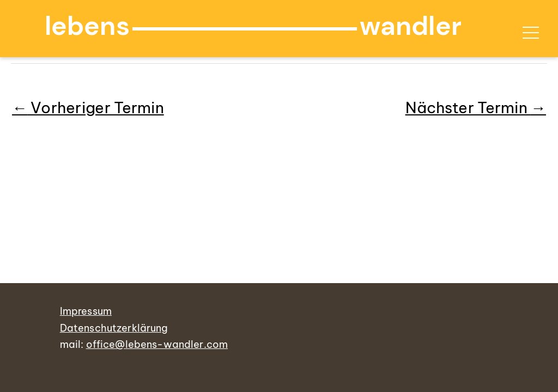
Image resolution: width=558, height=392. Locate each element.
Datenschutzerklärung (114, 328)
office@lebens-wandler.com (157, 344)
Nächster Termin (476, 108)
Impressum (86, 311)
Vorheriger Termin (88, 108)
